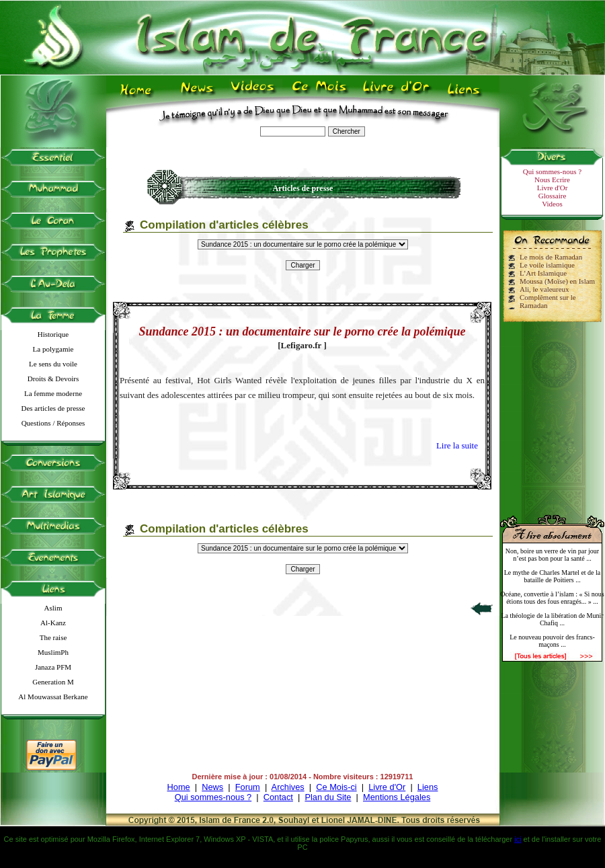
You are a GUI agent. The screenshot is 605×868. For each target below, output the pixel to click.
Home (179, 787)
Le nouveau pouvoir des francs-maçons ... (552, 641)
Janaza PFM (53, 667)
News (212, 787)
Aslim (53, 608)
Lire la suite (457, 445)
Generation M (53, 682)
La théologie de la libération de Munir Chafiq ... (552, 619)
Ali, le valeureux (544, 289)
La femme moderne (53, 393)
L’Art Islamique (543, 273)
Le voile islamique (547, 265)
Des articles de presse (53, 408)
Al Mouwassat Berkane (53, 697)
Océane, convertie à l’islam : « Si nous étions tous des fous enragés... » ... (552, 598)
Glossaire (553, 196)
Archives (288, 787)
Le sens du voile (53, 364)
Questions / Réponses (53, 423)
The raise (53, 637)
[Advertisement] (553, 413)
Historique (53, 334)
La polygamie (53, 349)
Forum (248, 787)
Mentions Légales (397, 797)
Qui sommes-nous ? (552, 171)
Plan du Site (328, 797)
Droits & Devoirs (53, 379)
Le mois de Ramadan (551, 257)
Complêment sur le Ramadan (548, 301)
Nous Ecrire (552, 180)
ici (518, 839)
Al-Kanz (53, 623)
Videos (552, 204)
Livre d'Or (553, 188)
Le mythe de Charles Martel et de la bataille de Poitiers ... (553, 576)
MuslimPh (53, 652)
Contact (278, 797)
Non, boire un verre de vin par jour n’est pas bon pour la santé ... (552, 555)
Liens (428, 787)
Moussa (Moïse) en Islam (557, 281)
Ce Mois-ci (336, 787)
